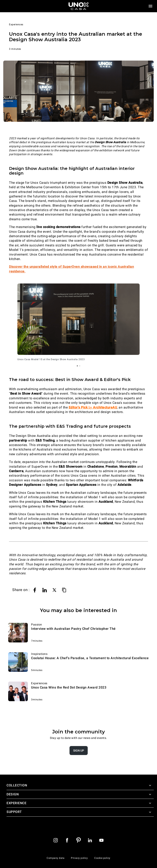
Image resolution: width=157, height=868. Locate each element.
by (93, 407)
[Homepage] (78, 6)
